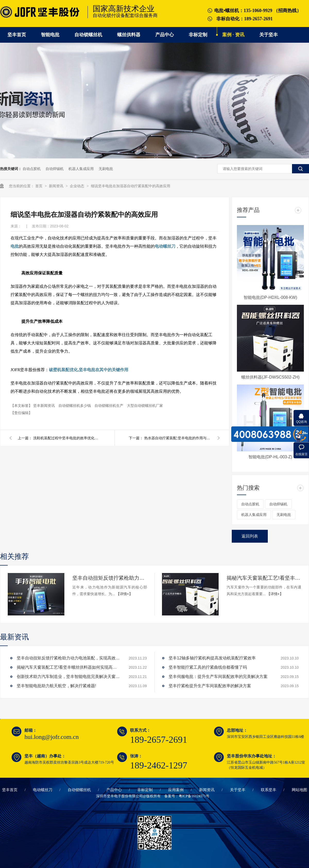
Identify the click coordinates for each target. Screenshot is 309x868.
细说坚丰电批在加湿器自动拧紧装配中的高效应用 (131, 186)
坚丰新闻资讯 (45, 406)
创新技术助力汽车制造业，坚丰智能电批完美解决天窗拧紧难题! (68, 677)
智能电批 (50, 35)
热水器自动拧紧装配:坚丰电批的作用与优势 (178, 438)
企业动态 (78, 186)
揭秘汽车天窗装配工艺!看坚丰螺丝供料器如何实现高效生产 (264, 578)
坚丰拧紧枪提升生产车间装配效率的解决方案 (210, 686)
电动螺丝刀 (165, 246)
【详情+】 (124, 594)
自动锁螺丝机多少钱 (75, 406)
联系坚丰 (269, 790)
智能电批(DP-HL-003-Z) (270, 457)
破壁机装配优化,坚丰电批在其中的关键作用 (89, 370)
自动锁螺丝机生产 (109, 406)
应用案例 (176, 790)
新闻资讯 (57, 186)
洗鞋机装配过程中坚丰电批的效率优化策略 (67, 438)
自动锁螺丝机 (88, 35)
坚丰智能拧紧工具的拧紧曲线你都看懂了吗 (208, 667)
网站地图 (299, 790)
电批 (15, 246)
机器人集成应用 (81, 169)
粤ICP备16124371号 (194, 796)
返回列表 (250, 536)
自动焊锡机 (55, 169)
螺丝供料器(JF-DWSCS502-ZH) (271, 377)
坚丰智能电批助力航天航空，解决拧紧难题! (56, 686)
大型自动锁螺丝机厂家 (145, 406)
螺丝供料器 (129, 35)
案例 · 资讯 (233, 35)
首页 (39, 186)
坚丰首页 (17, 35)
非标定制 (198, 35)
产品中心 (165, 35)
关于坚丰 (269, 35)
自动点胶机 (32, 169)
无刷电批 (106, 169)
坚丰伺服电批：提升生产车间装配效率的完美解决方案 (218, 677)
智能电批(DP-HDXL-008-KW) (270, 297)
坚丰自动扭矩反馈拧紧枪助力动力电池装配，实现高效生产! (110, 578)
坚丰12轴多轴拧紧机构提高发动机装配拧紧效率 (212, 658)
